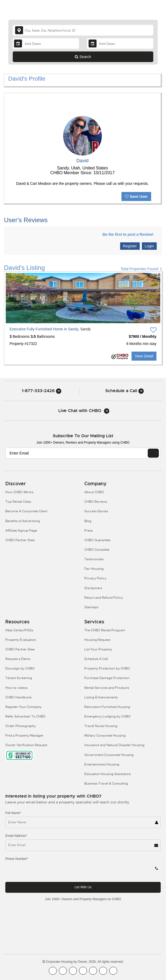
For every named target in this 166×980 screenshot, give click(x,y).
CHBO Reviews (96, 502)
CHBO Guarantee (97, 540)
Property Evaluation (21, 640)
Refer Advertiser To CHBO (25, 716)
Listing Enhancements (101, 697)
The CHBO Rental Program (105, 630)
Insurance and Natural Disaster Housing (114, 745)
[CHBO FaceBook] (53, 971)
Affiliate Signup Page (21, 531)
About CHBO (94, 492)
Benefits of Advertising (23, 521)
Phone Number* (17, 859)
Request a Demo (18, 659)
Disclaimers (93, 588)
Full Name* (13, 813)
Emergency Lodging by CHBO (108, 716)
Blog (88, 521)
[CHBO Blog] (73, 971)
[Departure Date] (120, 43)
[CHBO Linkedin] (93, 971)
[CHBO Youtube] (63, 971)
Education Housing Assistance (108, 774)
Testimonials (94, 559)
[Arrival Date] (46, 43)
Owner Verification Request (26, 745)
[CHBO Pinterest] (103, 971)
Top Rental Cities (18, 502)
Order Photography (21, 726)
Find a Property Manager (24, 736)
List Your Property (98, 649)
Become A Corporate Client (26, 511)
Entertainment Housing (102, 764)
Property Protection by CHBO (107, 668)
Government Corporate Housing (109, 755)
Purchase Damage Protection (107, 678)
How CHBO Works (19, 492)
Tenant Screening (19, 678)
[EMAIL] (153, 453)
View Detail (144, 356)
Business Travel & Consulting (106, 784)
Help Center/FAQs (19, 630)
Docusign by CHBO (20, 668)
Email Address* (16, 836)
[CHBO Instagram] (83, 971)
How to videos (16, 688)
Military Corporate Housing (105, 736)
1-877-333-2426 (41, 391)
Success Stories (96, 511)
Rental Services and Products (107, 688)
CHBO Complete (97, 550)
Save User (136, 196)
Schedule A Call (96, 659)
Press (89, 531)
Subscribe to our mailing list (83, 436)
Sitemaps (91, 607)
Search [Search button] (83, 57)
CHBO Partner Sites (20, 540)
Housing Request (97, 640)
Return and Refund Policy (104, 598)
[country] (83, 30)
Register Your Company (23, 707)
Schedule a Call (124, 391)
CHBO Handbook (19, 697)
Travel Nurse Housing (101, 726)
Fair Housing (94, 569)
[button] (14, 298)
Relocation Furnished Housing (107, 707)
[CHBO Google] (113, 971)
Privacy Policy (95, 578)
